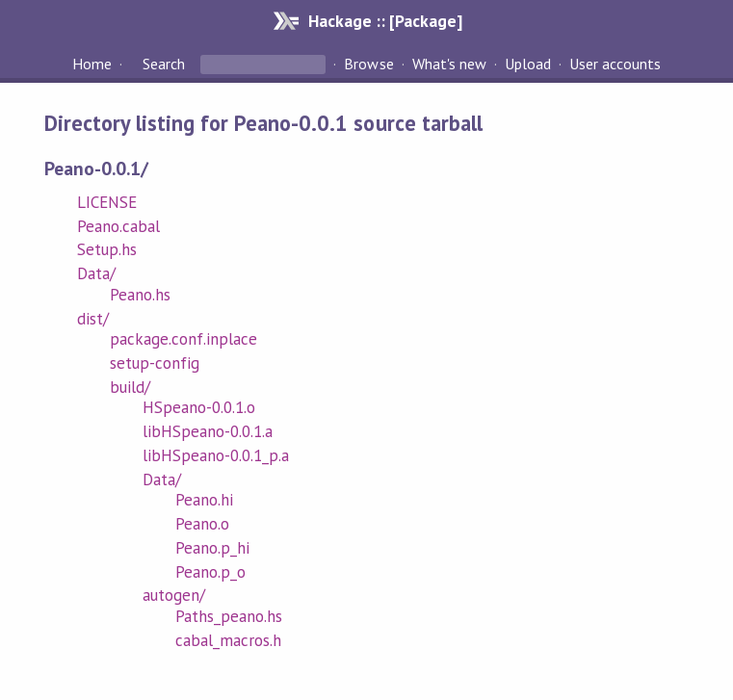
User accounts (615, 64)
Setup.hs (107, 249)
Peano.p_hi (212, 548)
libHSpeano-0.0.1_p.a (216, 455)
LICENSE (107, 202)
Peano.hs (140, 295)
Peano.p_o (210, 572)
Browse (368, 64)
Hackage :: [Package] (385, 21)
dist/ (93, 319)
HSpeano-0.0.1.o (199, 407)
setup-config (155, 363)
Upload (528, 64)
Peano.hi (204, 500)
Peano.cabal (118, 226)
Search (164, 64)
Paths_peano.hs (229, 616)
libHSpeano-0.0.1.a (208, 431)
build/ (130, 387)
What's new (449, 64)
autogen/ (174, 595)
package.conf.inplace (183, 339)
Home (92, 64)
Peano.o (202, 524)
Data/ (96, 273)
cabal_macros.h (228, 640)
